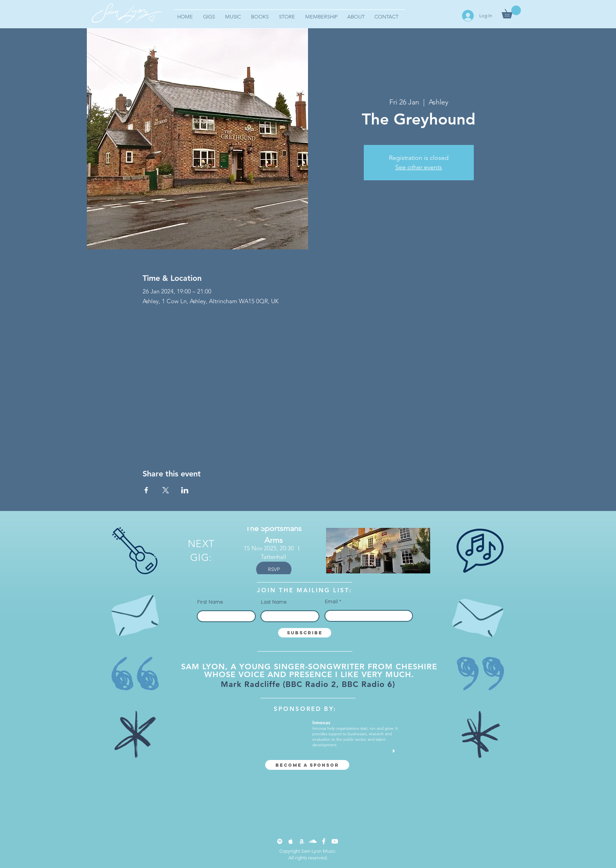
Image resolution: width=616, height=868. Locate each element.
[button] (511, 12)
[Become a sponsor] (307, 765)
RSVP (274, 569)
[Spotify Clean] (280, 841)
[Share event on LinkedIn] (185, 490)
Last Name (274, 602)
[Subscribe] (305, 633)
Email (331, 602)
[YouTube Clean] (335, 841)
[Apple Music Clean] (291, 841)
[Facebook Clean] (324, 841)
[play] (395, 751)
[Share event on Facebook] (146, 490)
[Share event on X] (166, 490)
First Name (210, 602)
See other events (419, 167)
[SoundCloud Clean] (313, 841)
